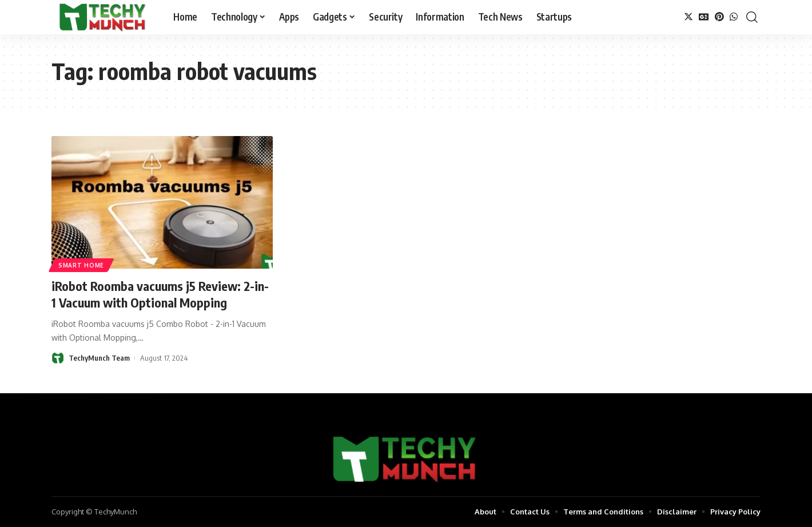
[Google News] (704, 17)
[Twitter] (688, 17)
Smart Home (81, 265)
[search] (752, 17)
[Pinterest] (719, 17)
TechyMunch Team (99, 358)
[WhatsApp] (734, 17)
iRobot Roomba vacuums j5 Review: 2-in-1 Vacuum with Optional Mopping (160, 294)
